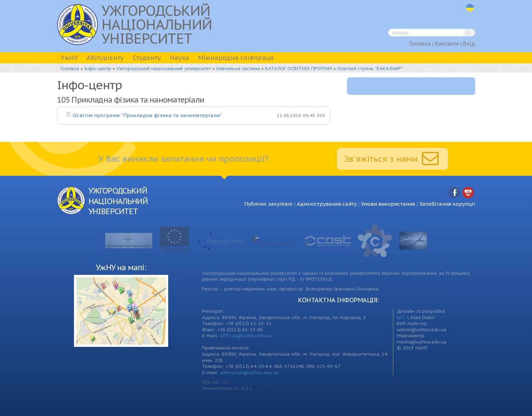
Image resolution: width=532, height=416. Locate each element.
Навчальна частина (238, 68)
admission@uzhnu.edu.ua (249, 372)
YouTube (468, 193)
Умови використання (388, 204)
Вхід (469, 44)
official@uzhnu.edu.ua (246, 335)
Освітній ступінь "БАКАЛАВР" (370, 68)
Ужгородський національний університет (164, 68)
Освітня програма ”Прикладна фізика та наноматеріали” (147, 115)
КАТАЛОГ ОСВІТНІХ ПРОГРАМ (299, 68)
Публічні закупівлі (268, 204)
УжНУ (69, 58)
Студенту (147, 58)
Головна (420, 44)
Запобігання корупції (447, 204)
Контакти (447, 44)
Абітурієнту (105, 58)
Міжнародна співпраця (236, 58)
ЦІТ (401, 317)
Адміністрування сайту (327, 204)
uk (470, 8)
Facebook (454, 193)
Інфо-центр (98, 68)
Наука (179, 58)
